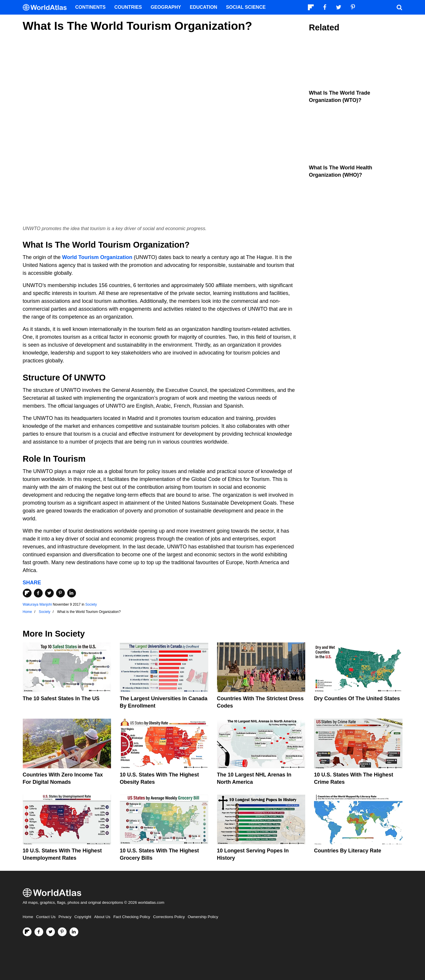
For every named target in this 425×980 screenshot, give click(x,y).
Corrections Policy (169, 917)
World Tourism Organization (97, 257)
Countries (128, 7)
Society (91, 604)
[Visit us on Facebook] (39, 932)
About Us (102, 917)
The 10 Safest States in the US (61, 698)
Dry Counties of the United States (357, 698)
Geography (166, 7)
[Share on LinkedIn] (72, 593)
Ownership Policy (203, 917)
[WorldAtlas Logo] (47, 7)
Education (204, 7)
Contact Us (46, 917)
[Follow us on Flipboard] (27, 932)
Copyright (83, 917)
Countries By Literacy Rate (348, 851)
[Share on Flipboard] (27, 593)
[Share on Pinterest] (60, 593)
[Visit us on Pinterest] (62, 932)
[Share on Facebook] (38, 593)
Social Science (246, 7)
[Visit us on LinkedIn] (74, 932)
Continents (91, 7)
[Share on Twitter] (49, 593)
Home (28, 917)
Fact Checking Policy (132, 917)
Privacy (65, 917)
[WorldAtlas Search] (400, 7)
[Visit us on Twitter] (51, 932)
